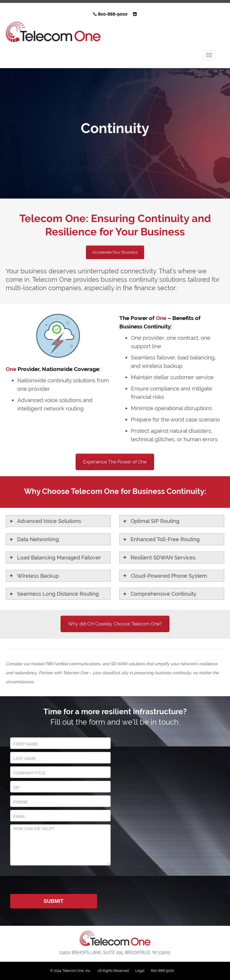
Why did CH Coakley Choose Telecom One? (115, 624)
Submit (53, 901)
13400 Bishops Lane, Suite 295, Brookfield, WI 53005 (115, 952)
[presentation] (54, 880)
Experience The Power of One (115, 462)
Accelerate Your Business (115, 252)
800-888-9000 (110, 14)
